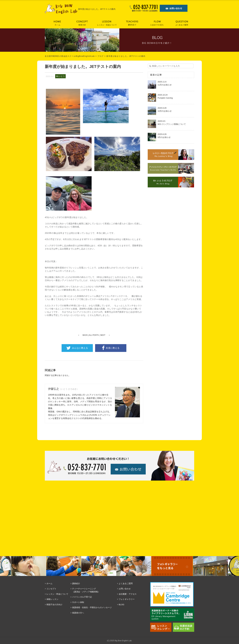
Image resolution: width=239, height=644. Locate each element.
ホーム (49, 583)
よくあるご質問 (126, 583)
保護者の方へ (78, 613)
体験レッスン (52, 599)
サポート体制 (78, 602)
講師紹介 (76, 583)
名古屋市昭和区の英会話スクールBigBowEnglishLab (70, 56)
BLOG (121, 605)
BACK (85, 335)
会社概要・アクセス (128, 594)
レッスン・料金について (57, 594)
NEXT (103, 335)
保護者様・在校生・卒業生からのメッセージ (92, 607)
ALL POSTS (94, 335)
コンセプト (51, 589)
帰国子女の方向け (54, 605)
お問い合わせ (125, 589)
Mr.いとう (60, 76)
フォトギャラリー (127, 599)
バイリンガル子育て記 (82, 597)
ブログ (101, 56)
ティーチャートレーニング (94, 590)
